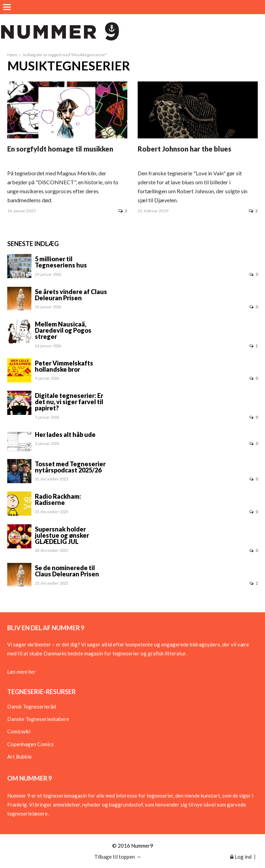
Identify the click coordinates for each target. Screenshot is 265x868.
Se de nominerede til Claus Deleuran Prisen (67, 571)
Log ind (241, 857)
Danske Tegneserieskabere (38, 719)
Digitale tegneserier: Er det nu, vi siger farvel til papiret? (69, 402)
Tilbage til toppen (117, 857)
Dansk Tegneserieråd (32, 706)
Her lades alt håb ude (65, 435)
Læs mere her (21, 672)
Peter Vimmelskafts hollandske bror (64, 366)
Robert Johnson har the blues (184, 149)
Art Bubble (19, 757)
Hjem (12, 55)
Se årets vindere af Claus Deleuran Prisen (71, 295)
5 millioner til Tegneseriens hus (61, 262)
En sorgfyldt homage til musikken (60, 149)
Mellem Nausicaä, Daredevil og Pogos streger (63, 330)
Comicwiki (19, 731)
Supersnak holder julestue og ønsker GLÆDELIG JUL (62, 535)
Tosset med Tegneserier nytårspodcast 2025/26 (70, 467)
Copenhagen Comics (31, 744)
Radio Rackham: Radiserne (58, 499)
